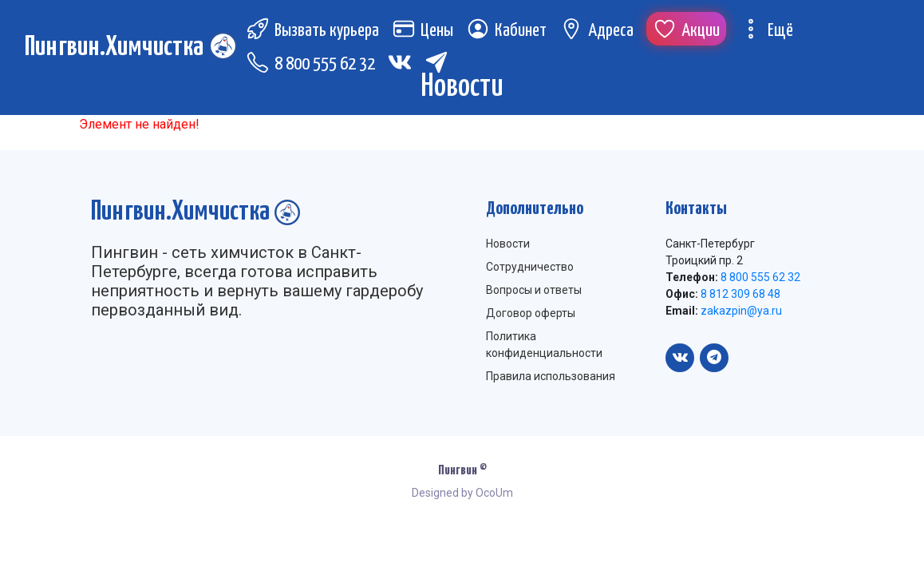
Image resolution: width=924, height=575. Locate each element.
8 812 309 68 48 (739, 294)
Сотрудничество (530, 267)
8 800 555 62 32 (310, 65)
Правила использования (551, 376)
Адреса (596, 31)
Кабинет (506, 31)
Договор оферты (531, 313)
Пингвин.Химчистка (114, 48)
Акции (686, 31)
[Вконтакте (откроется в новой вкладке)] (400, 62)
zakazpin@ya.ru (740, 311)
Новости (508, 244)
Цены (423, 31)
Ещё (766, 31)
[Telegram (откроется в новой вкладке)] (436, 62)
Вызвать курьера (312, 31)
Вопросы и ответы (534, 290)
